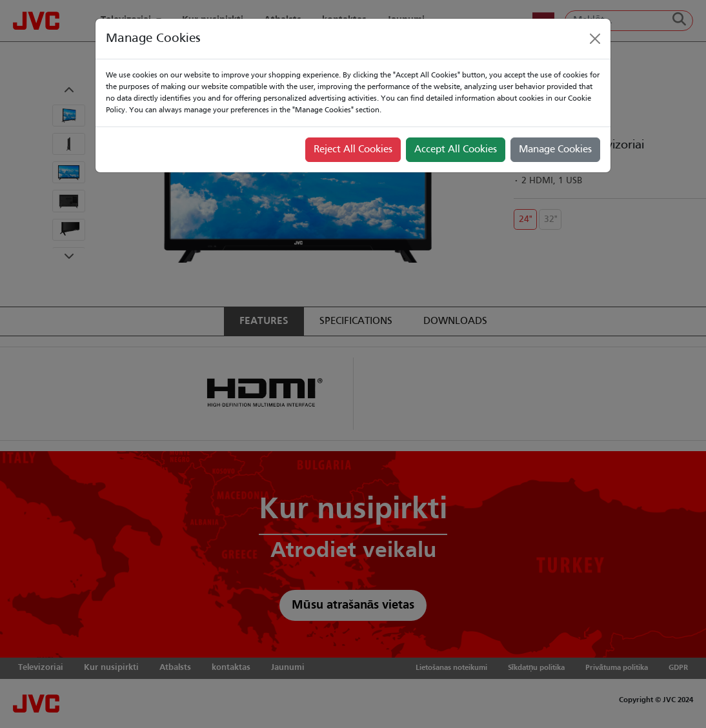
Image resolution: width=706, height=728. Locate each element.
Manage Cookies (555, 150)
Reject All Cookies (353, 150)
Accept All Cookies (456, 150)
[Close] (595, 39)
